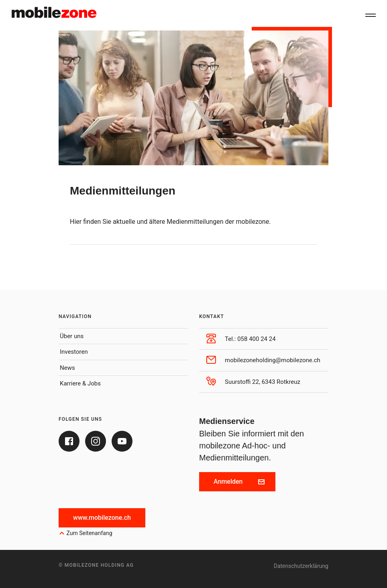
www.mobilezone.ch (102, 518)
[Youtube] (122, 441)
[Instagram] (96, 441)
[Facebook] (69, 441)
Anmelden (239, 482)
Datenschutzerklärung (301, 566)
